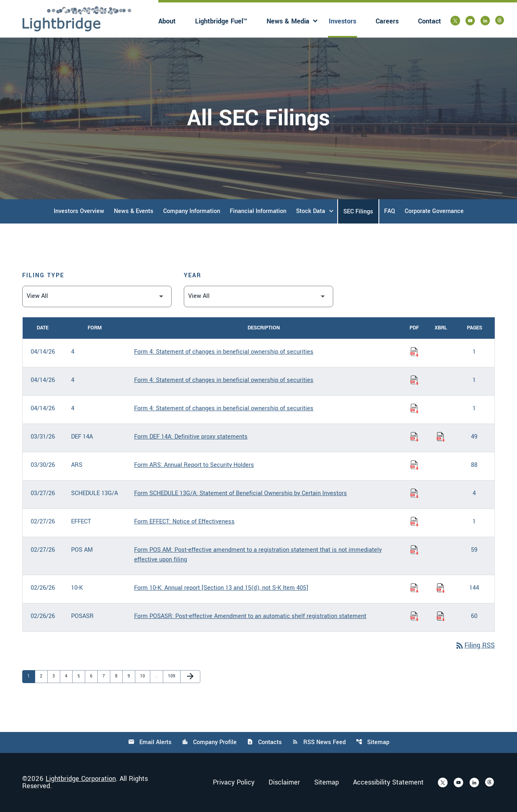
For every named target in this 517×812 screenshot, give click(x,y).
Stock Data (311, 211)
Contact (430, 21)
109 (172, 676)
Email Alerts (150, 742)
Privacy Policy (234, 782)
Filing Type (43, 275)
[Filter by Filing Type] (97, 296)
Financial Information (258, 211)
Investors (343, 21)
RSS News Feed (319, 742)
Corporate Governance (434, 211)
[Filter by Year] (258, 296)
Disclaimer (284, 782)
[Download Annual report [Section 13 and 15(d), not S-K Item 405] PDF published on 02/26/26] (414, 588)
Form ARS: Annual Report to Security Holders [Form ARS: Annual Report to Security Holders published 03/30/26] (194, 465)
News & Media (288, 21)
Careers (387, 21)
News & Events (134, 211)
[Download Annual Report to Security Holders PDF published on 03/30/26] (414, 465)
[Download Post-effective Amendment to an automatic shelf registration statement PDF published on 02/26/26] (414, 616)
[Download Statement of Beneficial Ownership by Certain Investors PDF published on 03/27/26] (414, 494)
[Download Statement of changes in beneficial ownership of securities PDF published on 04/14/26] (414, 352)
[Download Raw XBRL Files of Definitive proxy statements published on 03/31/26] (441, 437)
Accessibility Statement (388, 782)
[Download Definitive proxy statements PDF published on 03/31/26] (414, 437)
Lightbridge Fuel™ (221, 21)
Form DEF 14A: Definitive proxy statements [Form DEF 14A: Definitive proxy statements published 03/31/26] (191, 437)
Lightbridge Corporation (81, 779)
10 (144, 676)
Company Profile (209, 742)
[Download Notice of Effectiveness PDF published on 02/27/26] (414, 522)
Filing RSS (475, 645)
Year (193, 275)
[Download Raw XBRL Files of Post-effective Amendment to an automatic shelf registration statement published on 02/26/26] (441, 616)
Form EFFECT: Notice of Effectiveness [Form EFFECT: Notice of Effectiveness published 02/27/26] (184, 522)
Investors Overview (79, 211)
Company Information (192, 211)
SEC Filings (358, 212)
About (167, 21)
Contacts (264, 742)
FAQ (390, 211)
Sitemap (373, 742)
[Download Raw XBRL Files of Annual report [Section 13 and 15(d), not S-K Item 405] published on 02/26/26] (441, 588)
